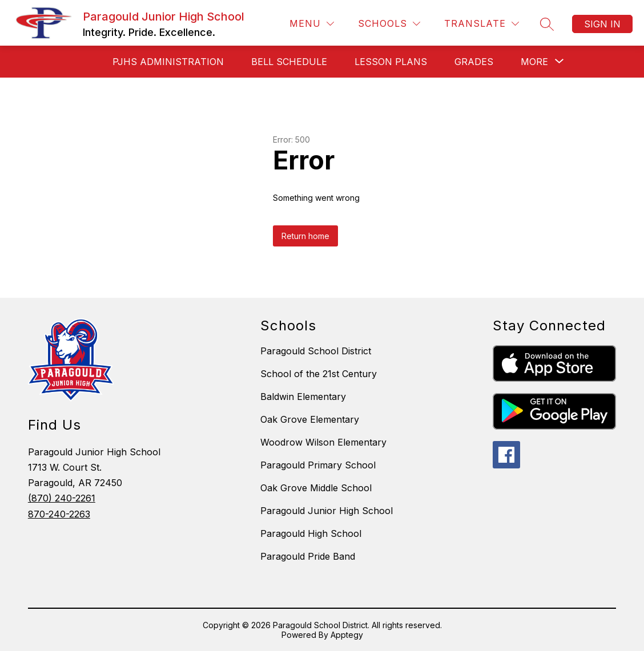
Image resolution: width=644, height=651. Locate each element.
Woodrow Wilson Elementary (323, 442)
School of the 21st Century (319, 374)
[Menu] (312, 24)
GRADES (474, 62)
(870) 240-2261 (62, 498)
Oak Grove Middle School (316, 488)
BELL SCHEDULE (289, 62)
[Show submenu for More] (534, 62)
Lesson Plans (391, 62)
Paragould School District (316, 351)
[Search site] (547, 24)
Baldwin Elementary (303, 397)
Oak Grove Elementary (310, 419)
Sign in (602, 24)
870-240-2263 (59, 514)
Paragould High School (311, 533)
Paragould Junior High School (327, 511)
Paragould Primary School (318, 465)
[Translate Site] (482, 24)
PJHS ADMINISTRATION (168, 62)
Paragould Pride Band (308, 556)
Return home (305, 236)
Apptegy (347, 635)
